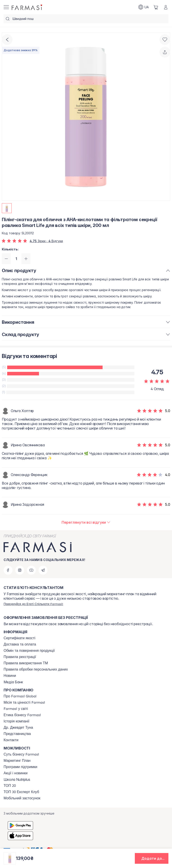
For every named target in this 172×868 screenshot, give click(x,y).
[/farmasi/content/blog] (10, 676)
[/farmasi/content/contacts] (11, 740)
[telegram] (43, 570)
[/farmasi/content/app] (22, 798)
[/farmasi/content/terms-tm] (26, 663)
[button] (152, 858)
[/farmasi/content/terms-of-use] (20, 657)
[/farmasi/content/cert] (19, 638)
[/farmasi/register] (33, 604)
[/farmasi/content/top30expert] (21, 792)
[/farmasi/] (27, 7)
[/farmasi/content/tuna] (18, 728)
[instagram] (20, 570)
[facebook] (8, 570)
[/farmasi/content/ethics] (22, 715)
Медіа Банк (13, 682)
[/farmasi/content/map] (17, 734)
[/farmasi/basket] (156, 7)
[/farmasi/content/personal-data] (36, 669)
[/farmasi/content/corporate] (16, 709)
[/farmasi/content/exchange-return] (29, 651)
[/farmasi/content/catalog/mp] (17, 761)
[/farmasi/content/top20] (10, 786)
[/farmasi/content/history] (16, 721)
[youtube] (31, 570)
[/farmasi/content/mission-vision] (24, 703)
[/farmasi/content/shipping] (20, 644)
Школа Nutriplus (17, 779)
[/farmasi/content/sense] (21, 754)
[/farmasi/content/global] (20, 696)
